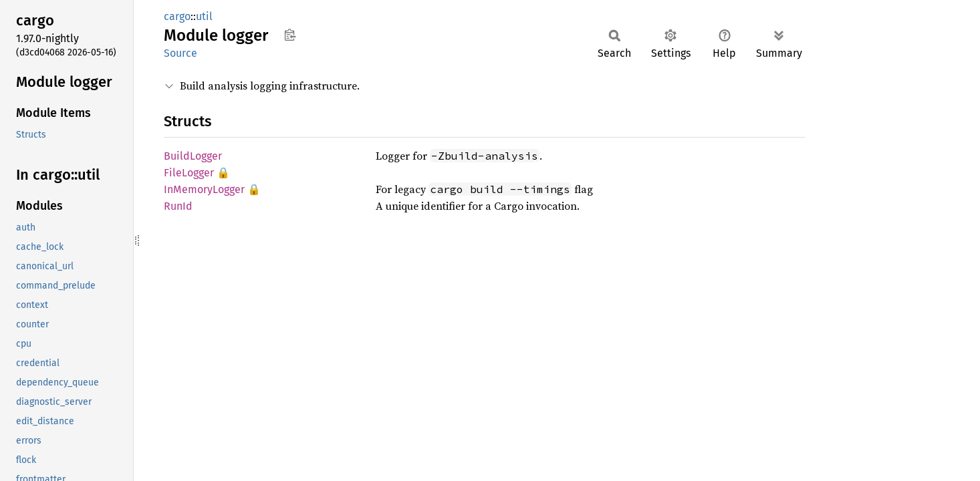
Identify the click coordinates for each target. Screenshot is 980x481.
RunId (178, 206)
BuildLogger (193, 156)
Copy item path (290, 35)
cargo (177, 16)
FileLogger (189, 173)
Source (180, 53)
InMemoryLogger (204, 189)
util (204, 16)
